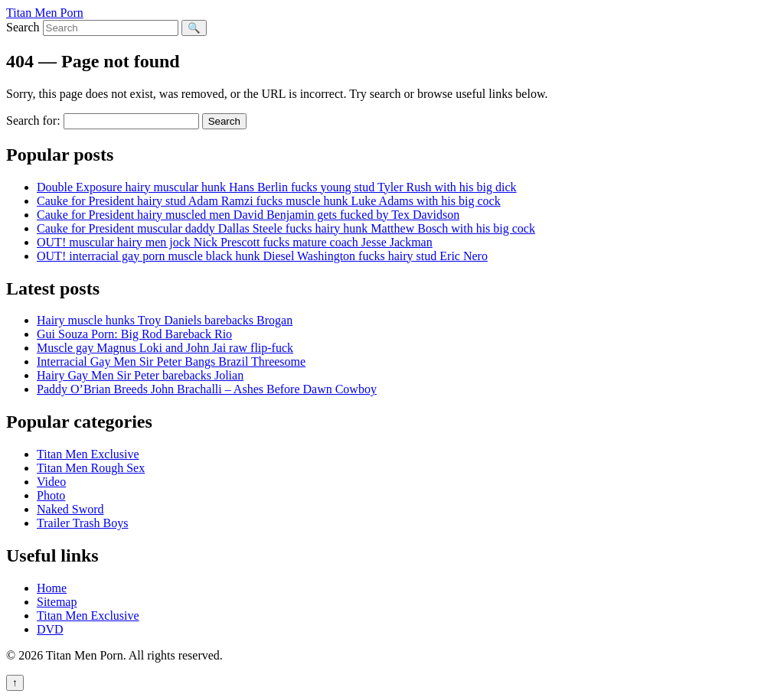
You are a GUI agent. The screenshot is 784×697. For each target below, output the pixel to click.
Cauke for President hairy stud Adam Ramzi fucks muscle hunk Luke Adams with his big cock (269, 201)
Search (23, 27)
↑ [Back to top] (15, 683)
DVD (50, 629)
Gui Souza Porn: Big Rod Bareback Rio (134, 334)
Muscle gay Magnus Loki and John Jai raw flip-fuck (165, 348)
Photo (51, 495)
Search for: (33, 121)
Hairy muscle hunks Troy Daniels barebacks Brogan (165, 320)
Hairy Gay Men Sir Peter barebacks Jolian (140, 375)
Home (52, 588)
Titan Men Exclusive (88, 454)
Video (51, 482)
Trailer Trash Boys (82, 523)
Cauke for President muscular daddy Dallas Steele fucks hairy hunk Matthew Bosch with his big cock (286, 228)
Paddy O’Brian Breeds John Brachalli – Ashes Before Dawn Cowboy (207, 389)
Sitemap (57, 602)
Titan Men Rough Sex (91, 468)
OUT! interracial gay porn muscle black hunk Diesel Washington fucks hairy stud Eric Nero (262, 256)
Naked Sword (70, 509)
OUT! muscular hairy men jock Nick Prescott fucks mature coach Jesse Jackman (235, 242)
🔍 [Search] (194, 28)
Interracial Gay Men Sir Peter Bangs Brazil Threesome (171, 362)
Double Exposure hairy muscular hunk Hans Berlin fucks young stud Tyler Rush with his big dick (277, 187)
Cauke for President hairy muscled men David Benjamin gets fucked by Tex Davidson (248, 215)
